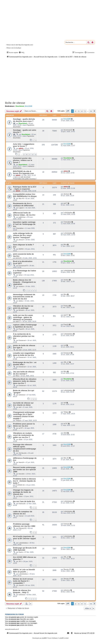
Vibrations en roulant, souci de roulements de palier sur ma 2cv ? (23, 435)
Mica (65, 244)
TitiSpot (18, 420)
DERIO (21, 249)
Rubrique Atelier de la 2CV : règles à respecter (25, 188)
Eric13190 (28, 106)
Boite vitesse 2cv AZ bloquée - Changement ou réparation (24, 282)
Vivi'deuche (23, 453)
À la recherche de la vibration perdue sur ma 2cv (24, 336)
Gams (21, 552)
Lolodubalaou (68, 213)
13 (36, 154)
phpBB (44, 638)
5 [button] (85, 111)
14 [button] (91, 111)
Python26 (22, 504)
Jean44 (21, 585)
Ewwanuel (22, 340)
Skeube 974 (68, 569)
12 (32, 154)
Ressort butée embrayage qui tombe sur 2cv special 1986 (24, 469)
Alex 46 (21, 198)
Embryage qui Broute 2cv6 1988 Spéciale (25, 549)
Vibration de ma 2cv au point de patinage (23, 307)
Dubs (21, 496)
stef (20, 407)
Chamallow (20, 228)
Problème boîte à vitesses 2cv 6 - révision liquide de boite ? (24, 481)
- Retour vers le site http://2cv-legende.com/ (19, 45)
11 (30, 154)
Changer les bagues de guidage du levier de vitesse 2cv (23, 492)
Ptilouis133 (22, 528)
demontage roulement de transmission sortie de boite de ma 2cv (24, 297)
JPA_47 (66, 362)
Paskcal (66, 306)
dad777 (18, 321)
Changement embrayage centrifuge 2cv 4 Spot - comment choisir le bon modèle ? (24, 415)
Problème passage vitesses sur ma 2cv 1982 (24, 525)
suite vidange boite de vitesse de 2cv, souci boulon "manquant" (23, 235)
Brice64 (21, 310)
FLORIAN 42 (20, 485)
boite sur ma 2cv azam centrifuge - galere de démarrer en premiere (23, 317)
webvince (22, 395)
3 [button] (79, 111)
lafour (21, 275)
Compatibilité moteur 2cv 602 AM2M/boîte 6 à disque (25, 195)
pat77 (65, 203)
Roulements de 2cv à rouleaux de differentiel (23, 205)
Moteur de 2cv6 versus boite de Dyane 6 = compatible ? (23, 581)
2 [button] (76, 111)
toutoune (67, 524)
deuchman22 (68, 130)
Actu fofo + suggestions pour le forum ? (24, 145)
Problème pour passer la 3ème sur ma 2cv (24, 425)
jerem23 (19, 258)
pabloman (22, 217)
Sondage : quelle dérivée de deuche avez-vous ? (24, 120)
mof (20, 350)
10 (27, 154)
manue (21, 516)
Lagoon (21, 208)
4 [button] (82, 111)
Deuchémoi (20, 106)
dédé (20, 439)
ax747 (21, 428)
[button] (68, 111)
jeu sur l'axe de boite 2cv (24, 501)
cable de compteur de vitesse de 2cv (23, 513)
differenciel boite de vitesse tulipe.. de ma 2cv (24, 214)
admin (21, 148)
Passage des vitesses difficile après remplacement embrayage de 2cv (25, 448)
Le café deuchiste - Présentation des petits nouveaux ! (25, 178)
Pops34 (21, 329)
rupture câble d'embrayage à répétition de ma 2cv (25, 326)
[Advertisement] (54, 79)
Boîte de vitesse (15, 103)
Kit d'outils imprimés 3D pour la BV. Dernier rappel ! (24, 539)
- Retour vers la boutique (13, 48)
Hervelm (22, 474)
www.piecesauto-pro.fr (12, 629)
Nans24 (21, 462)
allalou (21, 301)
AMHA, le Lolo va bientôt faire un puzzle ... (24, 571)
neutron (21, 286)
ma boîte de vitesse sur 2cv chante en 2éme (23, 404)
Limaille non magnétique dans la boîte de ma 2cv (24, 354)
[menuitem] (21, 53)
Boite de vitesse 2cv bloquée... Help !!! (22, 591)
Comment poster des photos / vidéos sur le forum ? (23, 160)
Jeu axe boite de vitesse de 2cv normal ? (24, 373)
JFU (20, 561)
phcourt (21, 240)
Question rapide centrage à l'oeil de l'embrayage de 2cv (24, 224)
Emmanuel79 (23, 266)
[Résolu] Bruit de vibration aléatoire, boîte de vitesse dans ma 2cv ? (25, 381)
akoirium (66, 194)
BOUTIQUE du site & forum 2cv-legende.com (23, 172)
